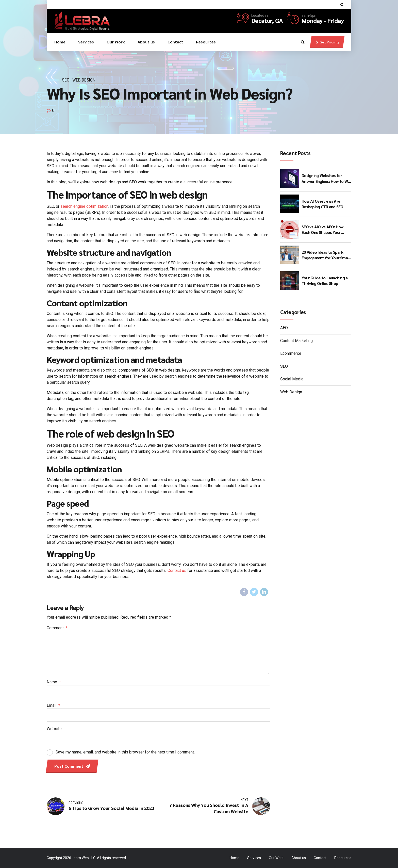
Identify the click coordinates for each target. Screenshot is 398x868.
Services (86, 42)
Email (53, 705)
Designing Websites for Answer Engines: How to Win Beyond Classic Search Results (326, 178)
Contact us (177, 570)
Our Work (116, 42)
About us (146, 42)
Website (54, 729)
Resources (206, 42)
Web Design (84, 80)
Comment (57, 628)
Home (60, 42)
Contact (175, 42)
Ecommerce (291, 353)
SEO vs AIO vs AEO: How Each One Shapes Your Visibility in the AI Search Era (323, 230)
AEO (284, 328)
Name (54, 682)
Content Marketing (296, 341)
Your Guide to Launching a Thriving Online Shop (325, 280)
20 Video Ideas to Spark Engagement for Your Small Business (326, 255)
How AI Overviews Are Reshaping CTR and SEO (322, 204)
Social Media (292, 379)
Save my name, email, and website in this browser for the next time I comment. (125, 752)
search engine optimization (84, 206)
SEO (66, 80)
